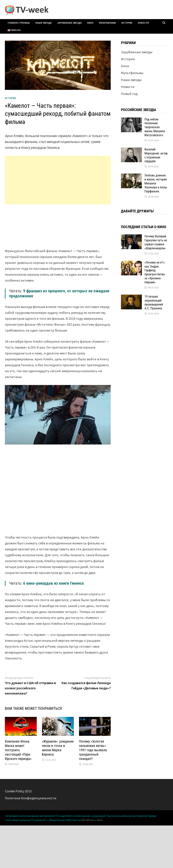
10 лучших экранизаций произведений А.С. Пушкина (154, 302)
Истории (127, 23)
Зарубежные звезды (69, 23)
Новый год (129, 94)
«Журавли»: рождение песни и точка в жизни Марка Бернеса (58, 748)
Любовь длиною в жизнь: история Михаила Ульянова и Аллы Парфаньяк (156, 183)
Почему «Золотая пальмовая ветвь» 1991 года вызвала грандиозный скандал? (93, 750)
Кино (90, 23)
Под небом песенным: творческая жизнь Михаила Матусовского (155, 127)
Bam (100, 820)
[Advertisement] (58, 180)
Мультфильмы (107, 23)
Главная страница (19, 23)
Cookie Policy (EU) (18, 791)
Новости (143, 23)
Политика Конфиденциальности (31, 798)
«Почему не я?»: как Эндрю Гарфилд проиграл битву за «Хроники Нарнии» (155, 272)
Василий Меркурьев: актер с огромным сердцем (156, 155)
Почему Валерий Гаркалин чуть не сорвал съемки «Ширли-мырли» (156, 242)
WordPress (88, 820)
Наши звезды (44, 23)
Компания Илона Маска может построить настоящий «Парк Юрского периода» (18, 750)
